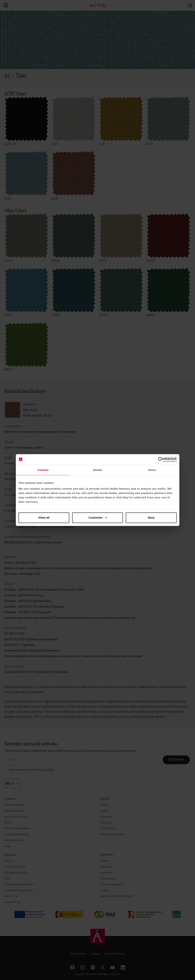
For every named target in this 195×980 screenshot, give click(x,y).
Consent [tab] (43, 470)
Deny (151, 518)
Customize (98, 518)
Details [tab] (98, 470)
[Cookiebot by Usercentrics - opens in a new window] (161, 460)
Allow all (44, 518)
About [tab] (152, 470)
